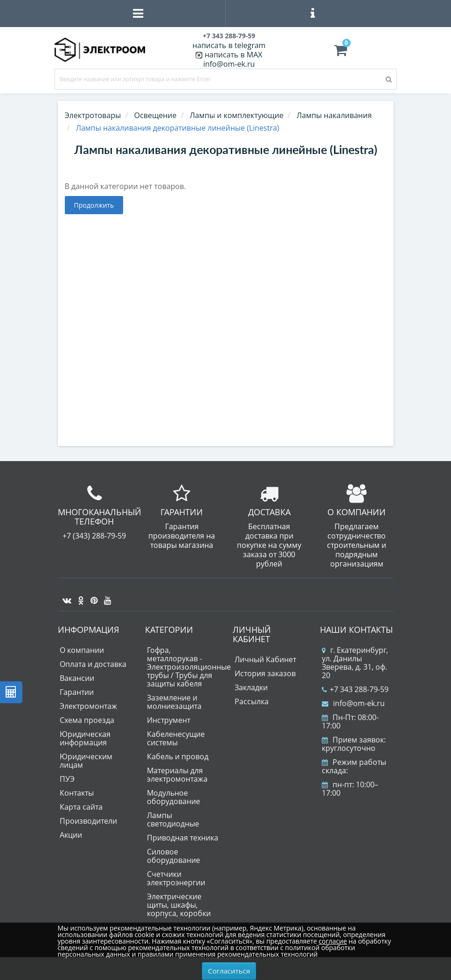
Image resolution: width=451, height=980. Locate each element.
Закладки (251, 687)
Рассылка (252, 701)
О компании (82, 650)
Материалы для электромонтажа (177, 775)
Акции (71, 835)
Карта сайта (81, 807)
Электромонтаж (88, 706)
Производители (88, 821)
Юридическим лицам (86, 761)
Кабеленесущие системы (176, 738)
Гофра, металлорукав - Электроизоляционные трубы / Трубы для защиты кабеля (189, 667)
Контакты (77, 793)
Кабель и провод (178, 756)
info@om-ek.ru (229, 64)
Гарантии (77, 692)
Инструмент (169, 720)
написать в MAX (234, 55)
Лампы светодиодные (173, 819)
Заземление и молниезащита (174, 702)
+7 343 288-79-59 (355, 689)
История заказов (265, 673)
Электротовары (93, 115)
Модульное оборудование (173, 797)
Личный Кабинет (265, 659)
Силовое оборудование (173, 856)
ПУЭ (67, 779)
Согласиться (229, 971)
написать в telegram (229, 45)
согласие (333, 941)
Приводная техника (183, 838)
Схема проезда (87, 720)
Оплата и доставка (93, 664)
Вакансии (77, 678)
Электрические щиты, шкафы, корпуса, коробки (179, 905)
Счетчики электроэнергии (176, 878)
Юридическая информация (85, 738)
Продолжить (94, 205)
